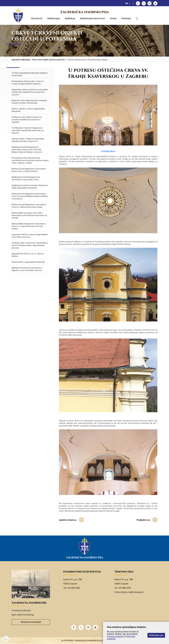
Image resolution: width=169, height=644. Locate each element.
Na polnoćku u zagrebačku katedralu (28, 262)
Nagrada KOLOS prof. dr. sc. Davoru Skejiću (28, 255)
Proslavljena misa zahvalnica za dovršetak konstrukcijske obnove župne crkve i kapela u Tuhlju (30, 160)
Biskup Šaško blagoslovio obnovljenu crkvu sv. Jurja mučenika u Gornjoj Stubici (29, 226)
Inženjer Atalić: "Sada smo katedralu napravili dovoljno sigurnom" (28, 140)
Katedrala (126, 18)
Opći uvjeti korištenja (23, 615)
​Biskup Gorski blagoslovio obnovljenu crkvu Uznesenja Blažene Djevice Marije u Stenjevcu (30, 196)
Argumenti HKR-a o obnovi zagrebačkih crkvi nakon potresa (30, 236)
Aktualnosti (37, 18)
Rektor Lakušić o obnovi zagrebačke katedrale (28, 110)
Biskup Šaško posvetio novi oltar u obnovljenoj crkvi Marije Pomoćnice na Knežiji (29, 215)
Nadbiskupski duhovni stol (92, 18)
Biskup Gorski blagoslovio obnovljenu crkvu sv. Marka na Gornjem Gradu (29, 206)
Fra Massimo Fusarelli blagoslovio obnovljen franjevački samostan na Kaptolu (28, 130)
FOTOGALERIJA (108, 151)
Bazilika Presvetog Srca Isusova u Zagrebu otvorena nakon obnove (27, 269)
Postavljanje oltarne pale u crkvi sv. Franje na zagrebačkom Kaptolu (28, 82)
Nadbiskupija (54, 18)
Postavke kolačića (115, 636)
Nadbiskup (70, 18)
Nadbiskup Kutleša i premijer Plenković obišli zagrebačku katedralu (30, 186)
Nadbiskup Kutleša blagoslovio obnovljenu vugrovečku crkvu (26, 178)
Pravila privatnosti (21, 610)
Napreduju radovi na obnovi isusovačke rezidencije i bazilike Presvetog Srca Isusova (30, 92)
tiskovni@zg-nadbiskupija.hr (129, 592)
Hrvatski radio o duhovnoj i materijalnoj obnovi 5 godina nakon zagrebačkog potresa (30, 245)
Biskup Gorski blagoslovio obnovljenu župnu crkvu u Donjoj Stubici (29, 170)
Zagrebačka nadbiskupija (84, 12)
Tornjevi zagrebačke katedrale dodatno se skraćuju (30, 74)
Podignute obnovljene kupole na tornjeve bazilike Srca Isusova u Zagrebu (27, 119)
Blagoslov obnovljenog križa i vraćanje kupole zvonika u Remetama (29, 101)
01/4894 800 (74, 588)
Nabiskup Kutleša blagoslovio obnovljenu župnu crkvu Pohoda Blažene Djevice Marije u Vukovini (27, 149)
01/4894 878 (125, 588)
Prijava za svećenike (31, 622)
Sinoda (113, 18)
